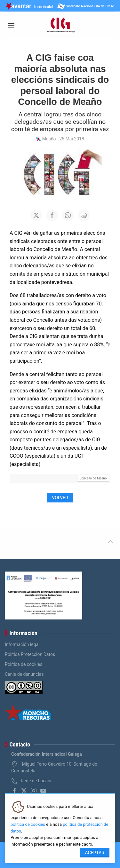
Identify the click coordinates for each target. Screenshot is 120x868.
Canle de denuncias (24, 674)
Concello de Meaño (93, 478)
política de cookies (28, 824)
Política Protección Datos (30, 654)
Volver (60, 498)
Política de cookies (24, 664)
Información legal (22, 644)
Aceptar (95, 853)
